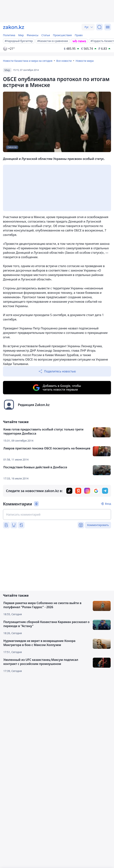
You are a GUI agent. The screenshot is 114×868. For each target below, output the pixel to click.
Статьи (46, 35)
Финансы (33, 35)
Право (79, 35)
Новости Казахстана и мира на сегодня (28, 61)
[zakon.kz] (14, 27)
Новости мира (85, 61)
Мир (21, 35)
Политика (9, 35)
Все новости (64, 61)
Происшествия (62, 35)
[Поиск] (99, 27)
